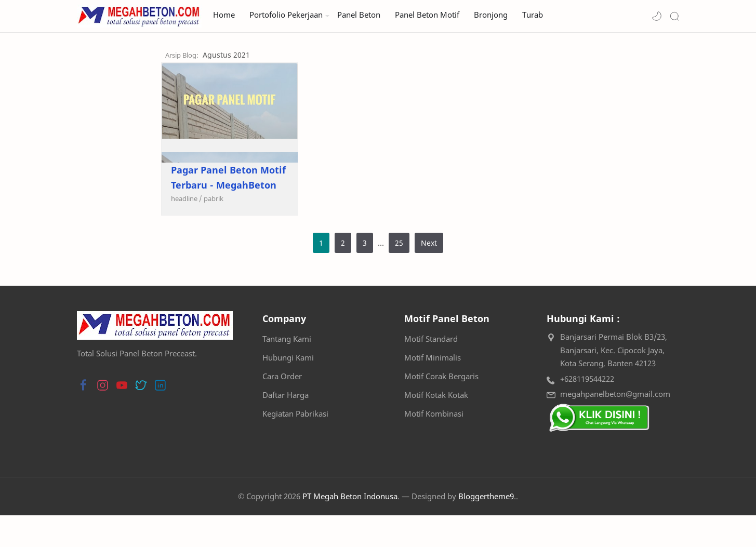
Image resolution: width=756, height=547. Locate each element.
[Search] (674, 16)
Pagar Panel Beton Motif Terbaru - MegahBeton (167, 209)
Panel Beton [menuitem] (359, 15)
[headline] (102, 230)
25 (399, 275)
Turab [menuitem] (533, 15)
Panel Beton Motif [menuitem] (427, 15)
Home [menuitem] (224, 15)
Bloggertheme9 (486, 528)
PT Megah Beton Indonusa (350, 528)
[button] (657, 16)
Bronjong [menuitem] (491, 15)
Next (429, 275)
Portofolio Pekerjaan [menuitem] (286, 15)
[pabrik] (129, 230)
